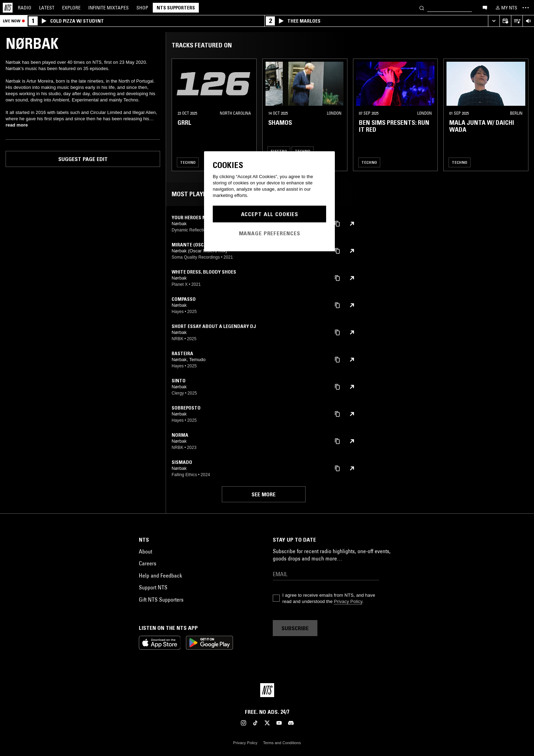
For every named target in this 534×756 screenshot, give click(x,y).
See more (264, 494)
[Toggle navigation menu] (526, 8)
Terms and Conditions (282, 743)
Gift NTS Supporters (161, 600)
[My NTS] (506, 8)
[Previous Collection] (521, 115)
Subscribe (295, 628)
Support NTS (153, 587)
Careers (148, 563)
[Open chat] (485, 7)
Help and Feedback (160, 575)
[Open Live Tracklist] (517, 21)
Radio (25, 8)
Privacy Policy (348, 601)
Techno (188, 162)
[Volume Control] (528, 21)
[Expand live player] (494, 21)
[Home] (8, 8)
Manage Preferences (270, 233)
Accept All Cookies (270, 214)
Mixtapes (108, 8)
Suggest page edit (83, 159)
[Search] (422, 7)
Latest (47, 8)
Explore (71, 8)
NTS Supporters (176, 8)
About (145, 551)
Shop (142, 8)
